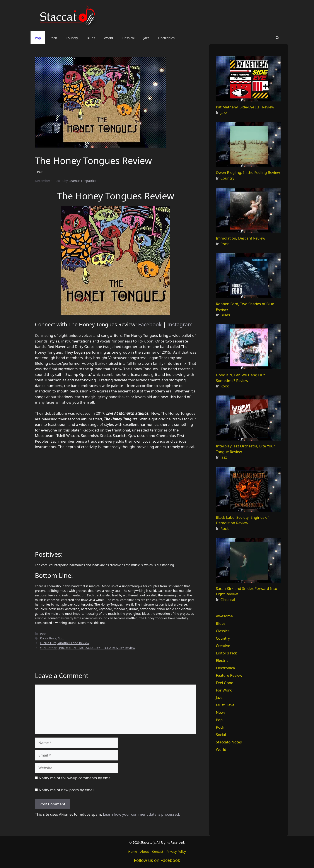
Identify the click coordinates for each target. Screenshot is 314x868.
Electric (222, 660)
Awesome (224, 616)
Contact (158, 852)
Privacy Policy (176, 852)
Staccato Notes (229, 742)
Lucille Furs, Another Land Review (65, 643)
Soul (61, 638)
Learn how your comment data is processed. (141, 814)
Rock (53, 38)
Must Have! (226, 705)
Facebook (151, 324)
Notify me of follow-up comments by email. (76, 778)
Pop (38, 38)
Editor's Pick (226, 653)
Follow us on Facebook (157, 860)
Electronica (166, 38)
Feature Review (229, 675)
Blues (91, 38)
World (108, 38)
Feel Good (225, 683)
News (221, 712)
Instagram (180, 324)
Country (72, 38)
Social (221, 735)
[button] (277, 38)
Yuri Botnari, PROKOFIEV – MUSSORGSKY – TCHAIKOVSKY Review (88, 648)
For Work (224, 690)
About (145, 852)
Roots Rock (48, 638)
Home (133, 852)
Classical (128, 38)
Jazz (146, 38)
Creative (223, 646)
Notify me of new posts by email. (67, 790)
